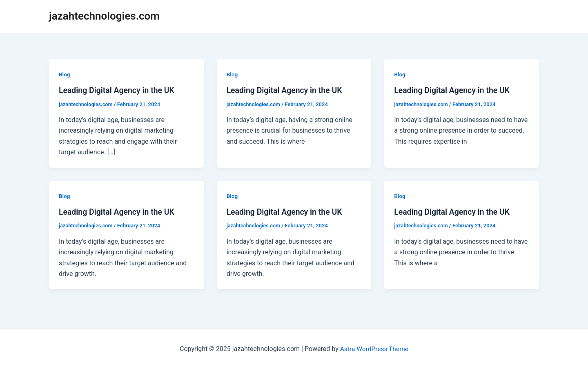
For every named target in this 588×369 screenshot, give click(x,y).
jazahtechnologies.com (104, 16)
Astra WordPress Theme (374, 348)
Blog (65, 74)
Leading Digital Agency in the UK (118, 90)
